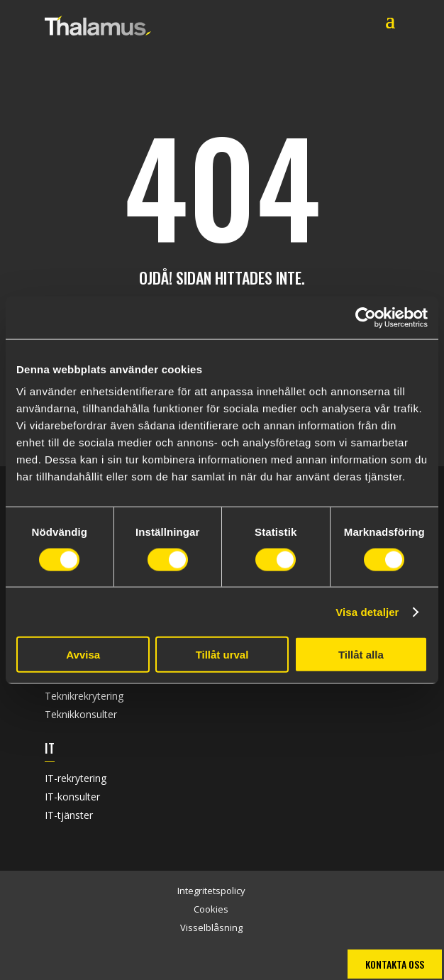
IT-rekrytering (76, 778)
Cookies (211, 909)
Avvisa (83, 655)
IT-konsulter (72, 797)
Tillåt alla (361, 655)
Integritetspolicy (211, 891)
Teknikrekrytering (84, 696)
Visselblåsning (211, 927)
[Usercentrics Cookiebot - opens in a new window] (366, 317)
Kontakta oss (395, 964)
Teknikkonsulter (81, 714)
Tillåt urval (222, 655)
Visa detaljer (367, 611)
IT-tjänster (69, 815)
